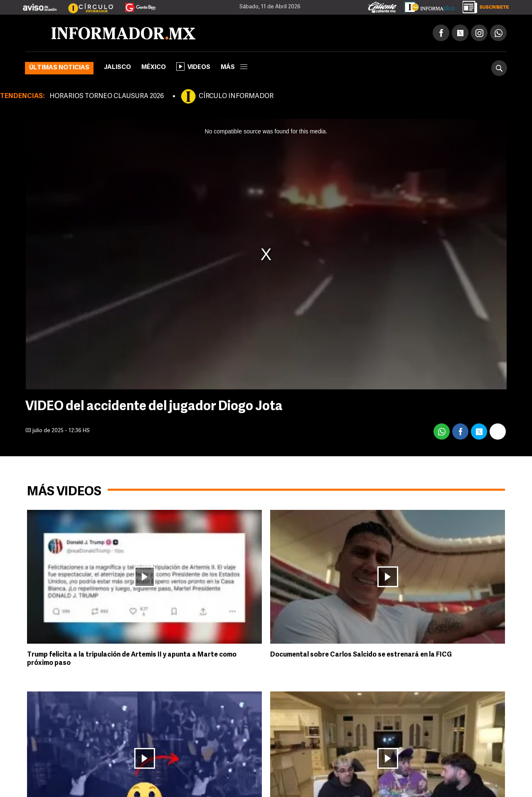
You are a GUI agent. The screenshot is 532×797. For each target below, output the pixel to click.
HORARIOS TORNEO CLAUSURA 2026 (107, 96)
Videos (193, 66)
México (154, 68)
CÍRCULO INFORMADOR (236, 96)
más (234, 68)
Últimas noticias (59, 68)
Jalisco (117, 68)
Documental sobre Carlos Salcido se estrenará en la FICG (361, 655)
